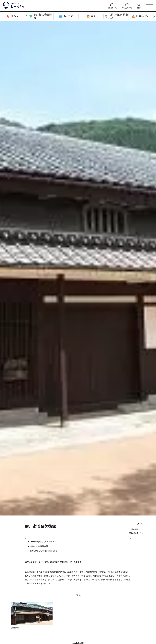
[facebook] (138, 524)
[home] (52, 6)
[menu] (149, 6)
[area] (12, 16)
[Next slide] (154, 16)
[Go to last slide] (26, 16)
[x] (142, 524)
